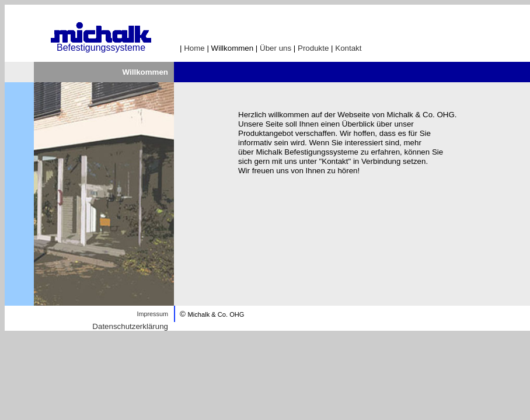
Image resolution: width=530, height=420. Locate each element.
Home (194, 48)
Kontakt (348, 48)
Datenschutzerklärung (130, 326)
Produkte (313, 48)
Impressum (152, 314)
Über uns (276, 48)
